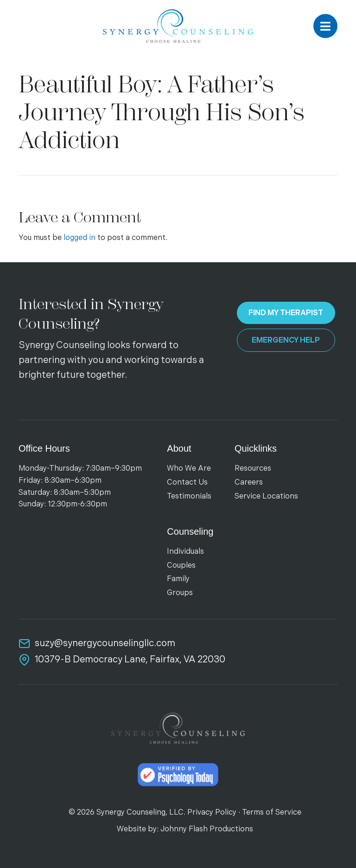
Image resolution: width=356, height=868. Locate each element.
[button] (325, 26)
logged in (79, 238)
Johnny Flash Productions (207, 829)
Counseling (190, 531)
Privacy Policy (212, 813)
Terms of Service (272, 813)
